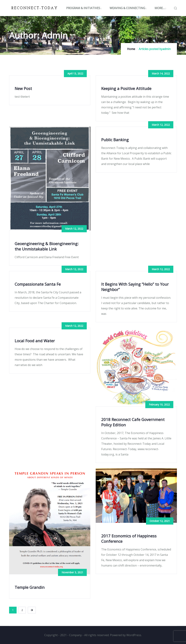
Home (131, 49)
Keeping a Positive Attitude (126, 88)
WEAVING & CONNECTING (129, 8)
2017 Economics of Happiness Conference (129, 538)
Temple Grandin (30, 587)
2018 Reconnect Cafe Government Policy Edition (133, 422)
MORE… (161, 8)
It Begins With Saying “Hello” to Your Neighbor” (135, 287)
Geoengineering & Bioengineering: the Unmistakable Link (47, 246)
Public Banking (115, 140)
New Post (23, 88)
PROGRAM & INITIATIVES (84, 8)
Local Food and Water (35, 341)
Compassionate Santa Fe (38, 284)
